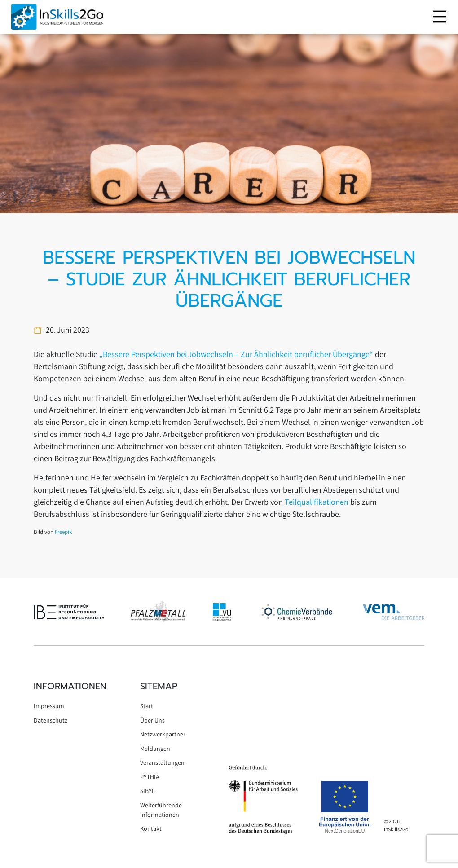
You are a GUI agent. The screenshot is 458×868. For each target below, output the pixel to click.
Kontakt (151, 829)
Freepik (63, 533)
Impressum (49, 707)
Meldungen (155, 749)
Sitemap (159, 686)
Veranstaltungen (162, 763)
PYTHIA (150, 778)
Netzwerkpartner (163, 735)
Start (147, 707)
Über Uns (152, 721)
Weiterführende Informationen (161, 811)
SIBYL (148, 792)
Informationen (70, 686)
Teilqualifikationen (317, 503)
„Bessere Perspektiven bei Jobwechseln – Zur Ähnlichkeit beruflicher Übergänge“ (236, 355)
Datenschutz (51, 721)
